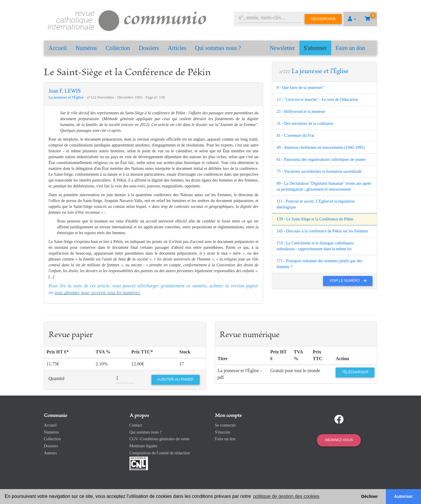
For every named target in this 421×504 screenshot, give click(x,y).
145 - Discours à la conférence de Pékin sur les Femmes (322, 231)
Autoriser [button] (403, 496)
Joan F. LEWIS (65, 91)
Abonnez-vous (339, 440)
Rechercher (323, 19)
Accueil (58, 48)
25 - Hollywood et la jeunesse (301, 112)
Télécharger (355, 372)
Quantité (57, 378)
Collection (118, 48)
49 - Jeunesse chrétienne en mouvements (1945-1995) (321, 147)
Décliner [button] (370, 496)
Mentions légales (143, 446)
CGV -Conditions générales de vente (160, 439)
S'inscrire (222, 432)
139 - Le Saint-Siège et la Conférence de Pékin (315, 219)
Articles (177, 48)
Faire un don (350, 48)
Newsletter (282, 48)
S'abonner (315, 48)
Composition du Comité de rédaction (160, 453)
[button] (352, 19)
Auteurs (50, 453)
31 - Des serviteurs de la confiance (305, 124)
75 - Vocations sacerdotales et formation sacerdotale (319, 171)
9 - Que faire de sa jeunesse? (300, 88)
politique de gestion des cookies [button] (286, 496)
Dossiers (149, 48)
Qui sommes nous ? (218, 48)
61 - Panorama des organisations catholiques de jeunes (321, 159)
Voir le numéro (350, 281)
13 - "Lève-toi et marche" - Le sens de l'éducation (317, 100)
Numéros (86, 48)
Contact (136, 425)
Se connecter (225, 425)
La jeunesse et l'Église (67, 97)
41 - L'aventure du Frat (295, 136)
